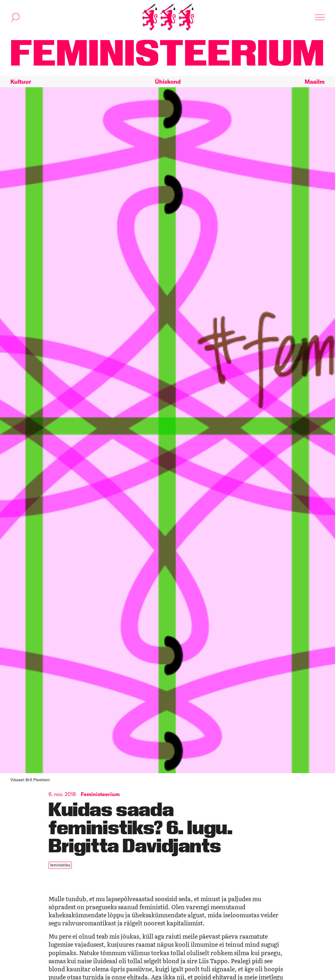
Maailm (315, 82)
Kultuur (21, 82)
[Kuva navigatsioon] (320, 17)
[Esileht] (168, 17)
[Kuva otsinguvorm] (16, 17)
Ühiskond (168, 82)
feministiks (60, 865)
